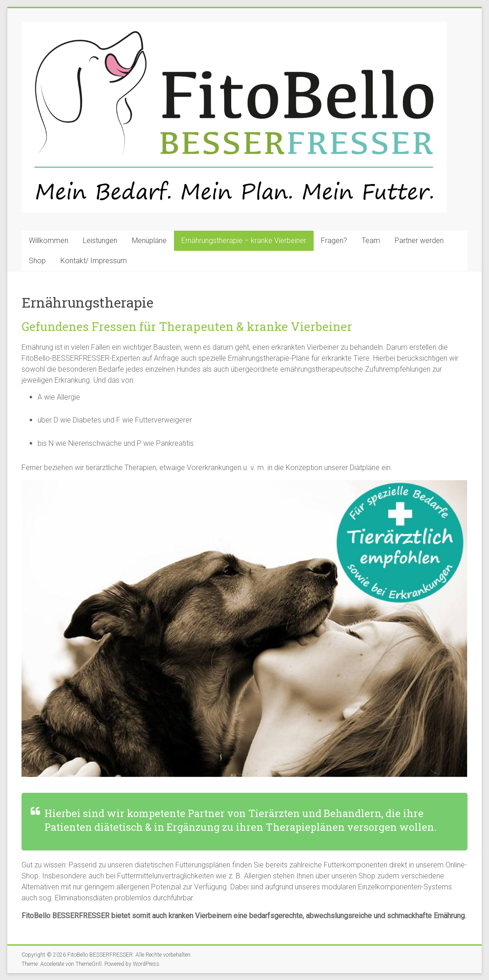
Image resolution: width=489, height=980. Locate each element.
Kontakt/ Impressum (94, 261)
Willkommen (49, 241)
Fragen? (334, 241)
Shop (37, 261)
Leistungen (100, 241)
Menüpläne (149, 241)
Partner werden (419, 241)
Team (371, 241)
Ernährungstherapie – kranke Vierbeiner (244, 241)
